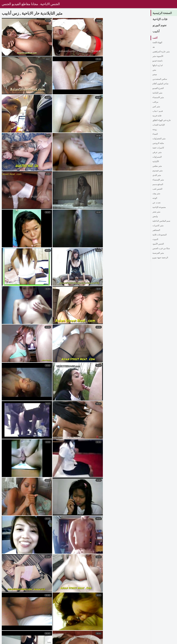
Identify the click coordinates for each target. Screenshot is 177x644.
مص (154, 70)
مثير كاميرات (158, 226)
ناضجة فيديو (158, 61)
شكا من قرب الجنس (161, 249)
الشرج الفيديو (158, 88)
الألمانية (156, 162)
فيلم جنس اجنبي (89, 642)
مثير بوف (156, 194)
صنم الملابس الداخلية (161, 221)
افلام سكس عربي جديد (166, 642)
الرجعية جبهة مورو (160, 258)
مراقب (155, 102)
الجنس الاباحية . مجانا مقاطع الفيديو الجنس (31, 4)
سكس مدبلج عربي (11, 642)
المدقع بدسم (158, 184)
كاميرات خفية (158, 148)
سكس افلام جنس (53, 642)
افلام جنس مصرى (142, 642)
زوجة (155, 130)
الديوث (155, 239)
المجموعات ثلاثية (160, 235)
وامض (155, 217)
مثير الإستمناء (158, 180)
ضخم (155, 75)
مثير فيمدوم (158, 171)
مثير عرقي (157, 152)
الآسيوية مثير (158, 56)
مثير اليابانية (157, 93)
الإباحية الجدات (159, 125)
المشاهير (156, 230)
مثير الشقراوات (159, 139)
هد (154, 47)
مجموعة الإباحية (159, 207)
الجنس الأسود (158, 244)
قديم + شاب (158, 111)
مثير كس (156, 107)
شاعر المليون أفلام (160, 84)
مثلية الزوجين (158, 143)
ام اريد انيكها (158, 65)
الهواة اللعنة (157, 43)
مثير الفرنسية (158, 253)
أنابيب (156, 32)
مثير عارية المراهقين (161, 52)
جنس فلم (71, 642)
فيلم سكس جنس (32, 642)
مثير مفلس (157, 166)
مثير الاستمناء (158, 98)
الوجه (155, 198)
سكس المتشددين (160, 79)
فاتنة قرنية (157, 116)
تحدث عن (156, 203)
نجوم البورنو (160, 25)
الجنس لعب (157, 189)
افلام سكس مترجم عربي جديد (115, 642)
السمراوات (157, 157)
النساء (155, 134)
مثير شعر (156, 212)
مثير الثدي (157, 175)
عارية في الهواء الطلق (162, 120)
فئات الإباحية (160, 19)
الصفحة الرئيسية (162, 13)
